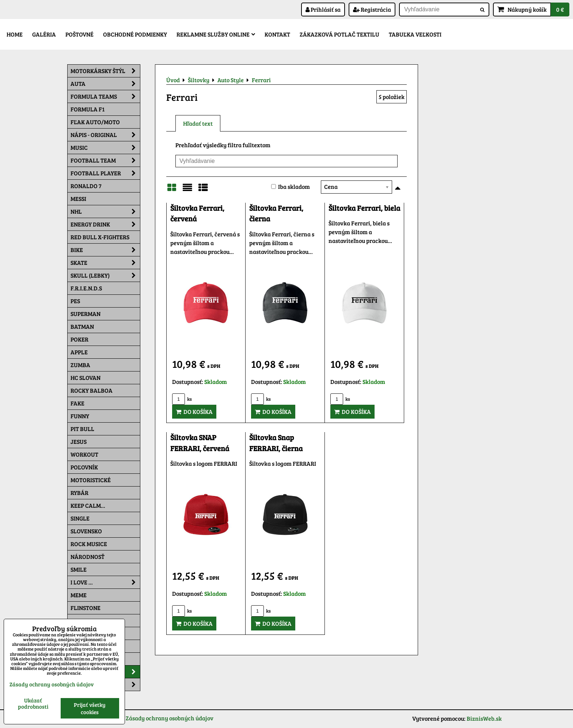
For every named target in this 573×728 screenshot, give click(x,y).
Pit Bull (82, 429)
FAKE (77, 403)
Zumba (80, 365)
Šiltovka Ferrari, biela (364, 208)
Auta (105, 84)
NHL (105, 211)
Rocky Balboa (92, 390)
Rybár (79, 493)
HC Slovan (86, 378)
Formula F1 (88, 109)
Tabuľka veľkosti (415, 34)
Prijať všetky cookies (90, 708)
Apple (79, 352)
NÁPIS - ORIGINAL (105, 135)
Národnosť (88, 557)
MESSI (78, 199)
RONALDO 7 (86, 186)
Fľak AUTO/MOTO (95, 122)
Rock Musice (89, 544)
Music (105, 148)
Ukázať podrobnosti (33, 703)
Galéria (44, 34)
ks (182, 399)
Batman (82, 326)
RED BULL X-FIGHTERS (100, 237)
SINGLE (80, 518)
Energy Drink (105, 224)
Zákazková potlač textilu (339, 34)
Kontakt (277, 34)
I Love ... (105, 582)
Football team (105, 160)
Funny (80, 416)
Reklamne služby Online (216, 34)
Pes (75, 301)
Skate (105, 263)
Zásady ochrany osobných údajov (170, 718)
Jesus (79, 441)
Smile (79, 569)
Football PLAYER (105, 173)
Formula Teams (105, 96)
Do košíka (194, 411)
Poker (79, 339)
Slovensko (86, 531)
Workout (84, 454)
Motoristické (91, 480)
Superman (86, 314)
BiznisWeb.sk (484, 718)
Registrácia (372, 9)
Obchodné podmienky (135, 34)
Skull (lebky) (105, 275)
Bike (105, 250)
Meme (79, 595)
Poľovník (84, 467)
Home (15, 34)
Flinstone (86, 608)
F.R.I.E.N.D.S (86, 288)
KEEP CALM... (88, 505)
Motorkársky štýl (105, 71)
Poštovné (79, 34)
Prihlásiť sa (323, 9)
